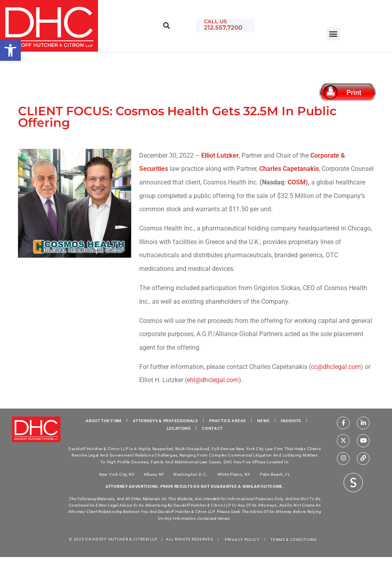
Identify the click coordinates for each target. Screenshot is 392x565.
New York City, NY (117, 474)
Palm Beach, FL (275, 474)
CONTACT (212, 428)
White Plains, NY (234, 474)
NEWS (263, 420)
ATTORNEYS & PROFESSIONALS (165, 420)
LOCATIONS (179, 428)
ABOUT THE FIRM (104, 420)
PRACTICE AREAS (228, 420)
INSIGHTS (291, 420)
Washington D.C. (191, 474)
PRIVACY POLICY (242, 539)
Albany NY (154, 474)
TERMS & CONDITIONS (294, 539)
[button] (333, 34)
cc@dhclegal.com (336, 367)
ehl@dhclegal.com (213, 380)
